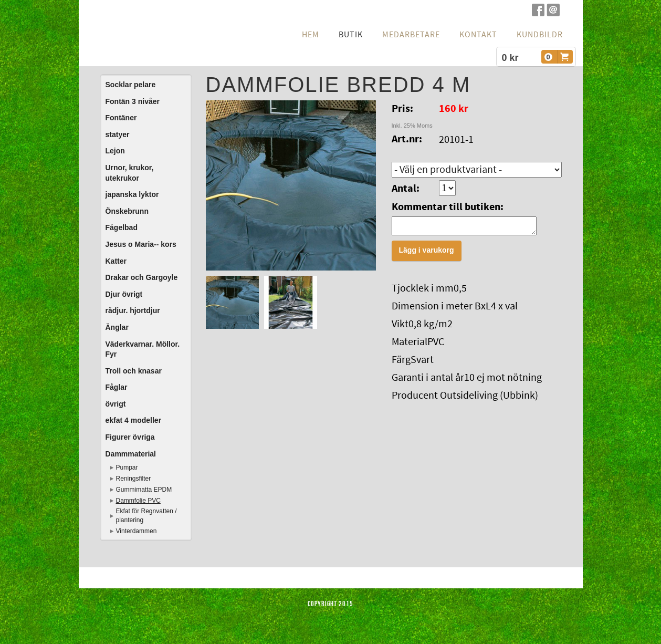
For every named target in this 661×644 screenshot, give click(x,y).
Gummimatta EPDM (144, 490)
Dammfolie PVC (138, 501)
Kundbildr (540, 35)
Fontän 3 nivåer (133, 101)
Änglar (117, 327)
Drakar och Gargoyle (142, 277)
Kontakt (478, 35)
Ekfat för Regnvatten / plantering (146, 516)
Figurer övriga (130, 437)
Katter (116, 261)
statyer (118, 134)
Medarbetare (411, 35)
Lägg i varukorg (427, 253)
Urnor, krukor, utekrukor (130, 173)
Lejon (115, 151)
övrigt (116, 404)
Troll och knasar (134, 371)
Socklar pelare (131, 85)
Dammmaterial (131, 454)
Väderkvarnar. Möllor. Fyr (143, 349)
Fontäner (121, 118)
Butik (351, 35)
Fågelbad (122, 227)
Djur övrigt (124, 294)
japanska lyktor (132, 194)
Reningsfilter (134, 479)
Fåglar (117, 387)
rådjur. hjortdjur (133, 310)
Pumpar (127, 468)
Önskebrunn (127, 211)
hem (311, 35)
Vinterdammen (137, 531)
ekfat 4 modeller (134, 420)
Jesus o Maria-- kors (141, 244)
